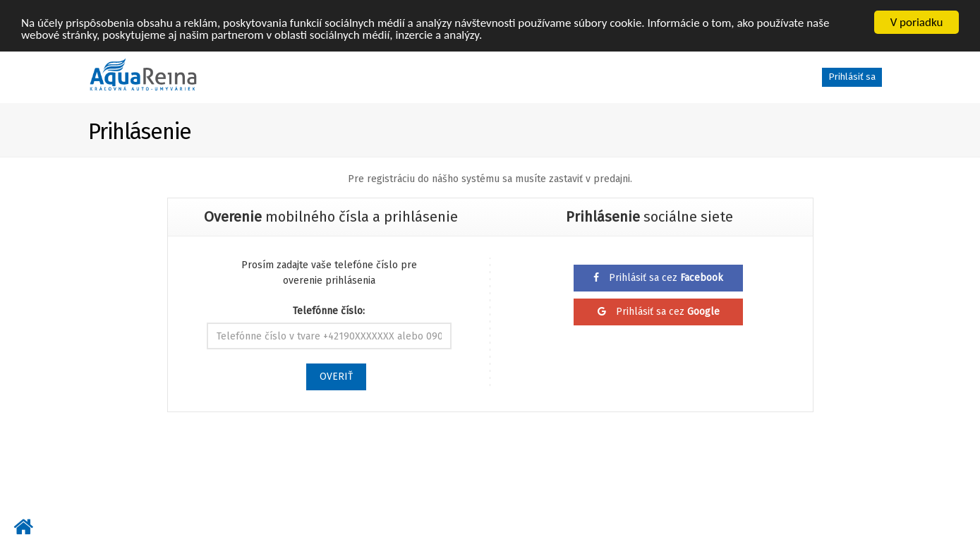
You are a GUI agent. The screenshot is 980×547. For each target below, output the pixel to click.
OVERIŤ (336, 377)
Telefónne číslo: (329, 311)
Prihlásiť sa (852, 77)
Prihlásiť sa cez (658, 278)
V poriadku (917, 22)
